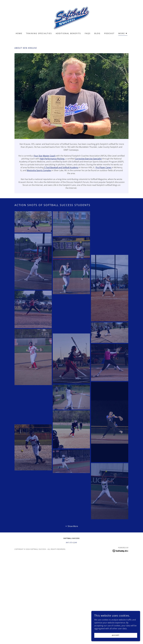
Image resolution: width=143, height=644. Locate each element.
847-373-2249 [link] (71, 543)
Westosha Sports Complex (39, 170)
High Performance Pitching (52, 159)
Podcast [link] (109, 33)
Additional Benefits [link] (68, 33)
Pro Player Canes (104, 167)
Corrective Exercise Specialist (88, 159)
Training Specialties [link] (39, 33)
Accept (116, 635)
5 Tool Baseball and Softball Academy (61, 167)
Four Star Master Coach (45, 156)
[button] (123, 34)
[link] (71, 18)
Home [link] (19, 33)
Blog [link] (97, 33)
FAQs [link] (88, 33)
